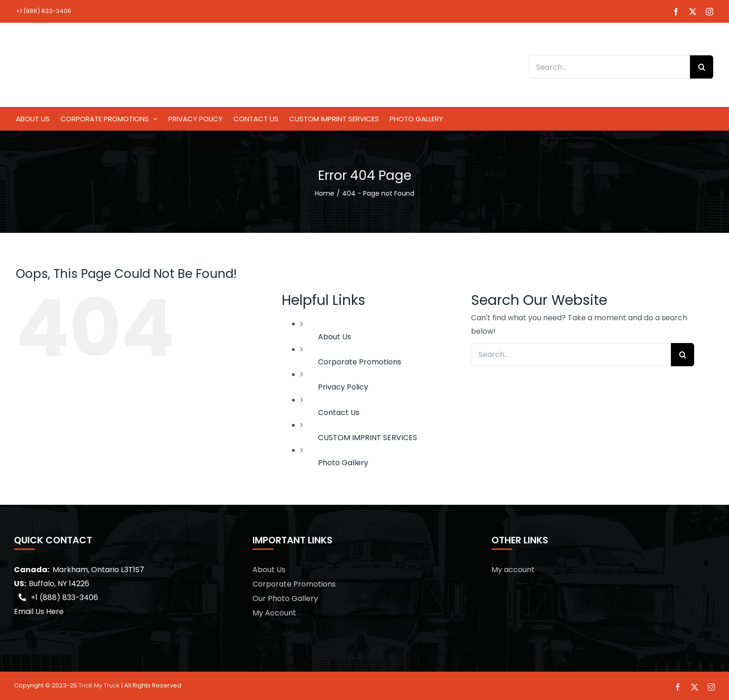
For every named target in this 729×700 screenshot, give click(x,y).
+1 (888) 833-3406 (43, 11)
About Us (335, 337)
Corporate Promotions (360, 362)
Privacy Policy (343, 387)
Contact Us (339, 413)
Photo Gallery (343, 463)
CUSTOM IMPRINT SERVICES (368, 438)
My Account (274, 613)
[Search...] (609, 67)
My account (513, 570)
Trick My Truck (99, 685)
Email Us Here (39, 611)
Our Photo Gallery (285, 598)
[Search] (702, 67)
